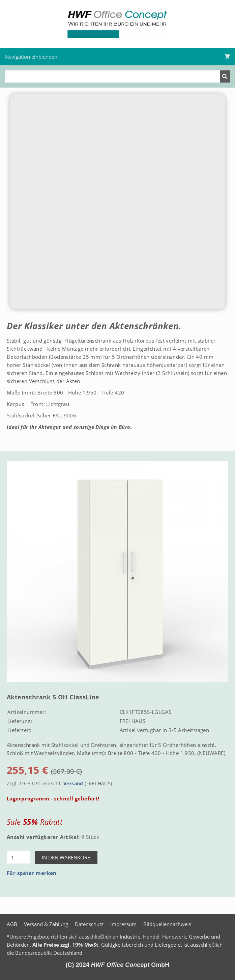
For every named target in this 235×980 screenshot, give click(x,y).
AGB (12, 924)
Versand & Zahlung (46, 924)
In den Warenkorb (66, 857)
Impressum (123, 924)
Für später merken (32, 873)
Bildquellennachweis (167, 924)
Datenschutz (89, 924)
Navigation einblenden (31, 57)
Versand (73, 784)
